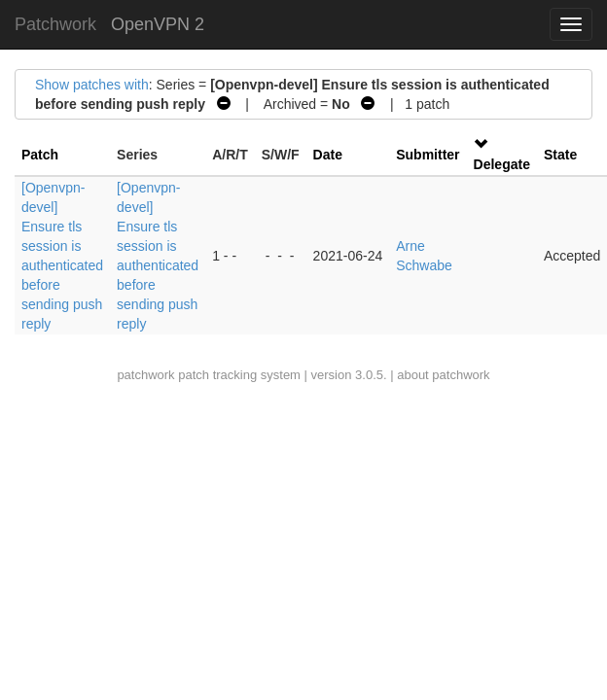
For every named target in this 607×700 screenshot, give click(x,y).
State (560, 155)
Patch (40, 155)
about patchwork (443, 375)
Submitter (428, 155)
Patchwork (55, 24)
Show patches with (92, 85)
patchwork (145, 375)
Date (328, 155)
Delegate (502, 164)
